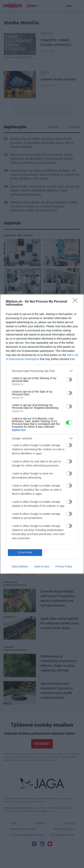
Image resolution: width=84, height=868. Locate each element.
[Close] (76, 302)
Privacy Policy (64, 566)
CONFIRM (25, 553)
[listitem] (42, 371)
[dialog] (42, 434)
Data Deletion (20, 566)
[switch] (69, 380)
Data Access (42, 566)
